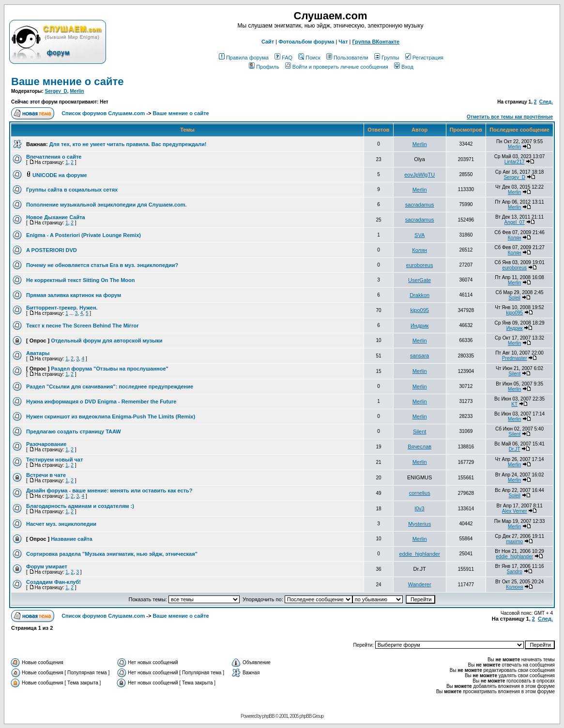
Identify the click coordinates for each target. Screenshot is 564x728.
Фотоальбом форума (306, 42)
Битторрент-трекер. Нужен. (62, 308)
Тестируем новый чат (54, 460)
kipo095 (419, 310)
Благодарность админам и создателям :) (80, 506)
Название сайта (72, 539)
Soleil (514, 298)
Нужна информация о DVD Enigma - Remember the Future (101, 401)
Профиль (264, 67)
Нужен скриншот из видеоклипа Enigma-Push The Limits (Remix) (111, 416)
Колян (515, 238)
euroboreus (420, 265)
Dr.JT (515, 449)
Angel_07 (515, 222)
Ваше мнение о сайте (68, 82)
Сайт (268, 42)
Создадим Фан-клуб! (53, 582)
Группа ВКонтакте (376, 42)
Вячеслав (419, 446)
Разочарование (46, 444)
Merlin (77, 91)
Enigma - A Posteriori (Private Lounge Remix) (84, 235)
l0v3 (420, 508)
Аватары (38, 353)
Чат (343, 42)
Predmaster (515, 358)
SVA (419, 235)
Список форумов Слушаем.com (103, 113)
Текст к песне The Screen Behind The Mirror (82, 326)
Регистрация (424, 58)
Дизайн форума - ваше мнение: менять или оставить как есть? (109, 490)
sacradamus (420, 205)
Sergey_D (56, 91)
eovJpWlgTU (419, 175)
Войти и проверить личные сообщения (337, 67)
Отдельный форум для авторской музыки (107, 341)
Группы (387, 58)
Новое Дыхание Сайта (56, 217)
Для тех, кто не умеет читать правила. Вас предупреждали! (128, 144)
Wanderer (420, 584)
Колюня (514, 587)
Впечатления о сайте (54, 157)
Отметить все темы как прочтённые (510, 117)
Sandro (515, 572)
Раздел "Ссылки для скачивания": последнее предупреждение (110, 386)
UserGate (419, 280)
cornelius (420, 493)
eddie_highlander (419, 554)
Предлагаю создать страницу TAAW (74, 431)
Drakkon (419, 295)
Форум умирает (47, 566)
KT (514, 404)
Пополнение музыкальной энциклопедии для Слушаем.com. (107, 205)
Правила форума (244, 58)
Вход (404, 67)
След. (546, 102)
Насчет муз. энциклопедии (61, 524)
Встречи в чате (46, 475)
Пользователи (347, 58)
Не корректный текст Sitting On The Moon (80, 280)
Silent (514, 374)
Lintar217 (515, 162)
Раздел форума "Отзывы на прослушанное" (110, 369)
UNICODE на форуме (60, 175)
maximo (514, 542)
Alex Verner (515, 511)
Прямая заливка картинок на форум (74, 295)
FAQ (283, 58)
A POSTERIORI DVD (52, 250)
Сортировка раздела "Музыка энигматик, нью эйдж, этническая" (112, 554)
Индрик (419, 326)
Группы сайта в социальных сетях (72, 190)
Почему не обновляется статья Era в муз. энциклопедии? (102, 265)
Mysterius (419, 524)
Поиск (309, 58)
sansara (419, 356)
